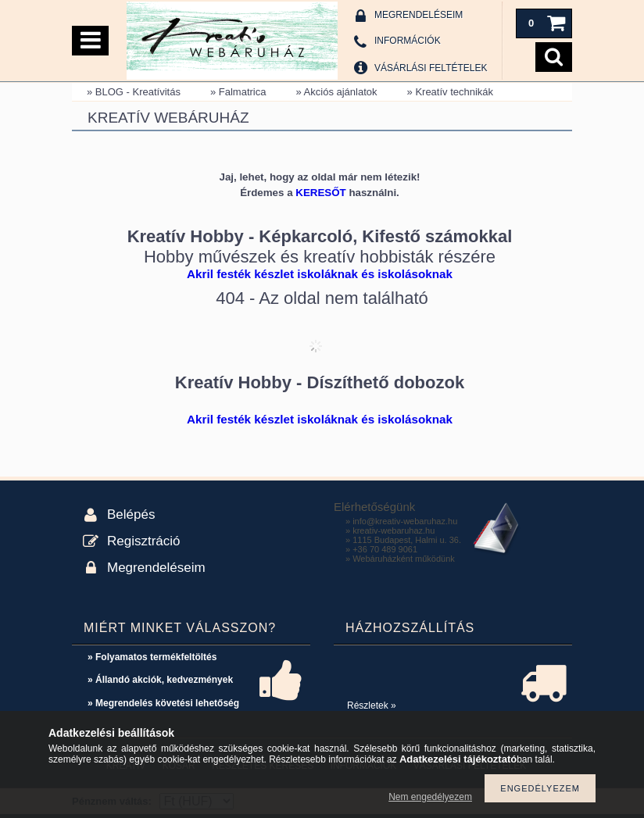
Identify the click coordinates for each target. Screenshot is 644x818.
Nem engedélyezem (430, 797)
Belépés (131, 514)
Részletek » (372, 705)
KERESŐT (320, 193)
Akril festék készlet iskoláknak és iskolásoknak (320, 274)
